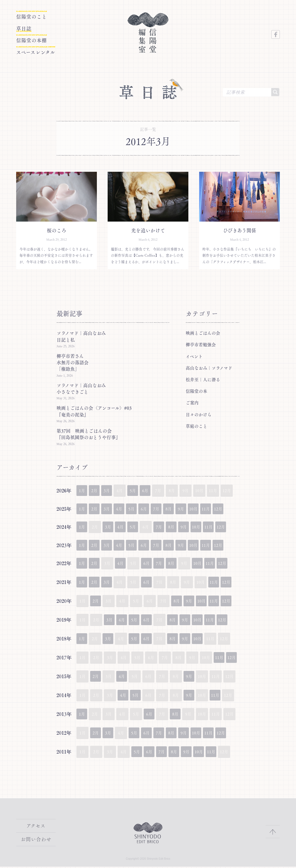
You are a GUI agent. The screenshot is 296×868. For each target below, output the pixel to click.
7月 (165, 509)
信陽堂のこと (30, 17)
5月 (137, 490)
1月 (82, 490)
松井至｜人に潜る (203, 379)
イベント (194, 356)
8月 (179, 509)
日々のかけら (199, 414)
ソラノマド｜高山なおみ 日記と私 (83, 336)
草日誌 (27, 27)
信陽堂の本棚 (38, 37)
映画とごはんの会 (203, 333)
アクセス (36, 828)
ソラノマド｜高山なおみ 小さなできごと (83, 388)
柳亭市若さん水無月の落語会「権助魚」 (73, 362)
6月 (151, 490)
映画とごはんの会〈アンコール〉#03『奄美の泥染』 (94, 411)
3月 (110, 490)
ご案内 (192, 402)
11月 (220, 509)
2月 (96, 490)
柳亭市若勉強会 (201, 344)
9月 (192, 509)
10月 (206, 509)
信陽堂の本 (196, 391)
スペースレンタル (46, 48)
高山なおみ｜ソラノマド (209, 368)
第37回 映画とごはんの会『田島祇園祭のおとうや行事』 (88, 434)
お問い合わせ (36, 841)
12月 (233, 509)
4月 (124, 509)
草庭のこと (196, 426)
